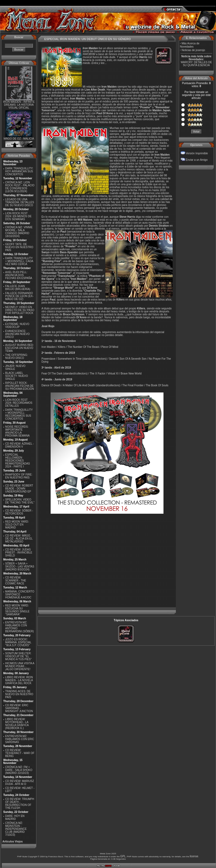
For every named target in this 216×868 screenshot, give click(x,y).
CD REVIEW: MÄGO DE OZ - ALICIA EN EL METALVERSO (19, 539)
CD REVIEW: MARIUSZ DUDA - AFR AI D (20, 783)
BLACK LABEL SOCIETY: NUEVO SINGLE (16, 376)
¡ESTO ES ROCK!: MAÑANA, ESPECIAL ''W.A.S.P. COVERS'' (18, 642)
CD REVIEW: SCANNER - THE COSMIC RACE (16, 581)
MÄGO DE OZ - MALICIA (19, 140)
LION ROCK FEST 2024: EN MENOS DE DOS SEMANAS (18, 216)
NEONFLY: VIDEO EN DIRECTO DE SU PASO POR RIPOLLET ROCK (20, 310)
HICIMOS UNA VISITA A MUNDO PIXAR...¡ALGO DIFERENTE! (20, 666)
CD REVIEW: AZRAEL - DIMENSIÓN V (19, 445)
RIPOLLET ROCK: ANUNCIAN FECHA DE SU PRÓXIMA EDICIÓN (20, 386)
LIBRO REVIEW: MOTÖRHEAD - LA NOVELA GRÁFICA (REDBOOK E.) (17, 724)
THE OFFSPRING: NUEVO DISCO (16, 356)
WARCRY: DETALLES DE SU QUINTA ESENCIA (196, 64)
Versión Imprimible (197, 153)
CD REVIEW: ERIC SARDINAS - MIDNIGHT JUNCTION (19, 708)
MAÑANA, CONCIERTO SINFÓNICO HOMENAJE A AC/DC (20, 594)
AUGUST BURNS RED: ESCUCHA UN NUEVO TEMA (19, 348)
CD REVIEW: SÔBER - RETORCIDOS (19, 512)
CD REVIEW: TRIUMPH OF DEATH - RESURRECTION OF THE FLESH (20, 803)
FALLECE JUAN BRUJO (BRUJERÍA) (18, 288)
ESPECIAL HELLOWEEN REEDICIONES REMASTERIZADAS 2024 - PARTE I (18, 461)
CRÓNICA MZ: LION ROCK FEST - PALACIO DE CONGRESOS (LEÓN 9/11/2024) (20, 187)
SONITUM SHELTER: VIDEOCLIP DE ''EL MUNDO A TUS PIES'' (18, 656)
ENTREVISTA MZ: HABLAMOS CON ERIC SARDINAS (20, 739)
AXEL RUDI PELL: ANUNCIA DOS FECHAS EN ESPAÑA (19, 275)
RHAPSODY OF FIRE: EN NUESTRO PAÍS (19, 476)
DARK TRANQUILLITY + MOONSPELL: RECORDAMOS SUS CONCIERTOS (19, 414)
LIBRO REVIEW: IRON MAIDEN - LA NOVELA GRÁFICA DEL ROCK (19, 680)
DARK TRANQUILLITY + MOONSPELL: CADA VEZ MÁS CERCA (19, 261)
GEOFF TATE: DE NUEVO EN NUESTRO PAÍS (19, 247)
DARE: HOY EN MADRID (15, 817)
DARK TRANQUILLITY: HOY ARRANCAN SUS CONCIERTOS (19, 171)
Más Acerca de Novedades (190, 45)
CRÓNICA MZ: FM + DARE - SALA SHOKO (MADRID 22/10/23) (19, 770)
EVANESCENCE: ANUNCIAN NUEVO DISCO (17, 334)
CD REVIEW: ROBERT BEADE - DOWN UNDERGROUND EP (19, 489)
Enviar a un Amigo (197, 160)
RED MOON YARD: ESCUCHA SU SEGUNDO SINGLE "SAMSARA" (17, 610)
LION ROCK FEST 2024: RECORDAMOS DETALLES (19, 403)
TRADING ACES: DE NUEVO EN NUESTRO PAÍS (19, 694)
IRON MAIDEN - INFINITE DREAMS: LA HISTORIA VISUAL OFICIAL (19, 106)
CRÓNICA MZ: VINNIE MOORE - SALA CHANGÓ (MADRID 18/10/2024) (19, 232)
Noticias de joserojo (193, 50)
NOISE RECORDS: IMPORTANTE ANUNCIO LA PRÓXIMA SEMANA (17, 431)
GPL (123, 856)
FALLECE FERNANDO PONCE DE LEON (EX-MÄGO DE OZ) (19, 296)
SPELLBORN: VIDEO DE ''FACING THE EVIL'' (20, 501)
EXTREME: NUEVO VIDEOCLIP (17, 326)
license (194, 856)
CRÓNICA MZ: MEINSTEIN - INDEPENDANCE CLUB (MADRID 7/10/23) (16, 829)
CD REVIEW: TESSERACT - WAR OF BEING (20, 753)
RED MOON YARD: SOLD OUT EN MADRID (17, 525)
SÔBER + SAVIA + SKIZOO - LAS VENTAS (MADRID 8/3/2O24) (20, 567)
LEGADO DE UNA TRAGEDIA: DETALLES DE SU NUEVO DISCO (20, 202)
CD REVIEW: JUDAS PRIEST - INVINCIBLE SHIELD (19, 553)
